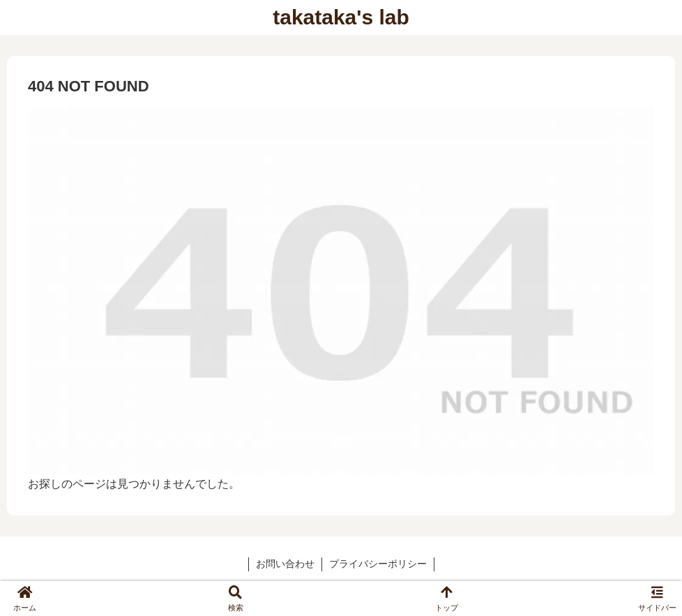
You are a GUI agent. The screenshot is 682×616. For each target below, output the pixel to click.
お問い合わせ (285, 564)
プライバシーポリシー (378, 564)
